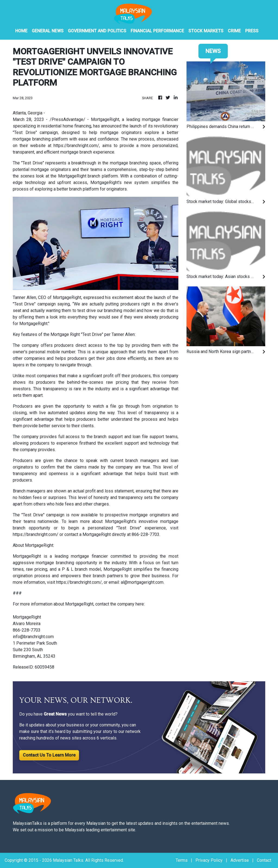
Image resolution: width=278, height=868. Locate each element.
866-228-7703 (146, 534)
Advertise (240, 860)
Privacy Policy (209, 860)
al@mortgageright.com (142, 582)
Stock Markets (206, 31)
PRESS (252, 31)
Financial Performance (157, 31)
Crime (234, 31)
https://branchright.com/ (76, 146)
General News (48, 31)
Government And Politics (97, 31)
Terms (182, 860)
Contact (264, 860)
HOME (21, 31)
